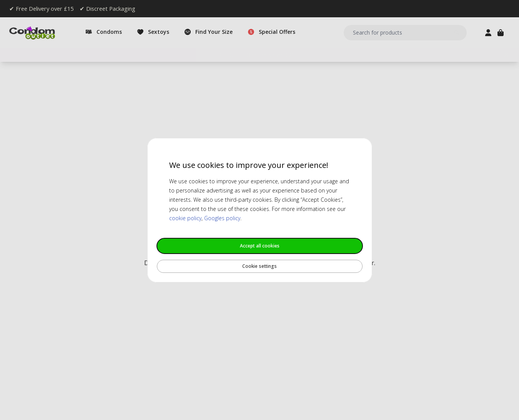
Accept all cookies (260, 246)
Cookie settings (259, 266)
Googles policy (222, 218)
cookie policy (185, 218)
